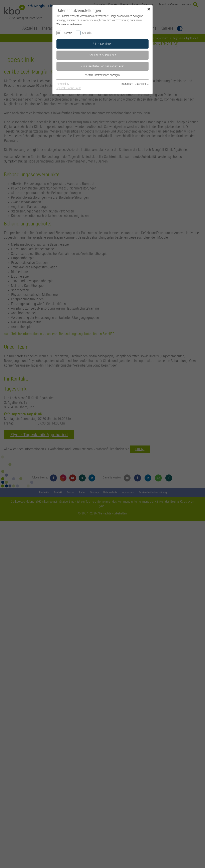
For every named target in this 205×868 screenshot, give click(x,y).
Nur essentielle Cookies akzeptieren (102, 66)
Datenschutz (142, 84)
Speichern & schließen (102, 55)
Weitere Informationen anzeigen (102, 75)
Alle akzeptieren (102, 44)
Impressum (127, 84)
